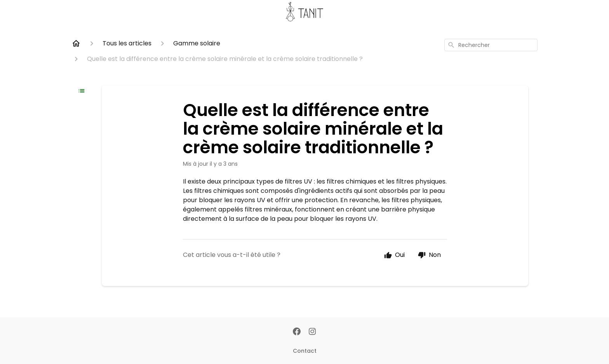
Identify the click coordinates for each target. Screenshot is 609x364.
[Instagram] (312, 332)
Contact (305, 351)
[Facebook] (297, 332)
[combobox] (491, 45)
